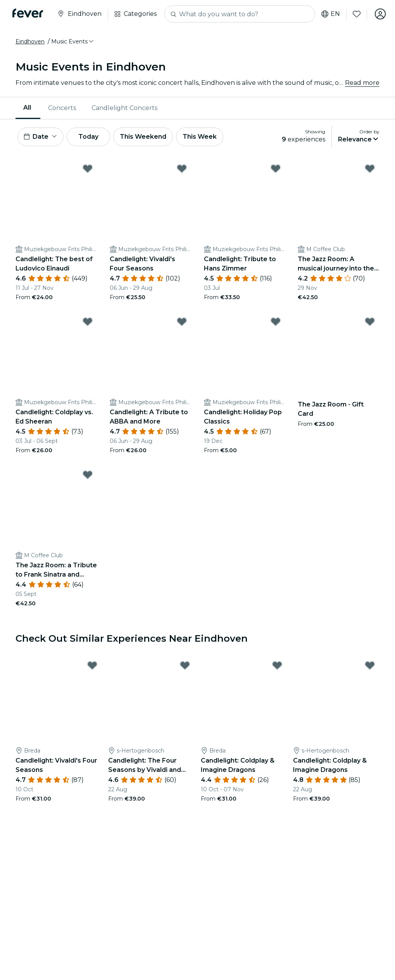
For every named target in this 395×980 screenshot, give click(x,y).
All (27, 108)
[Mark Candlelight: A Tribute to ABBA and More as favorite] (182, 322)
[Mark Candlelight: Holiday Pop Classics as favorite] (276, 322)
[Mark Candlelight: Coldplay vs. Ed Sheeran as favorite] (88, 322)
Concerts (62, 108)
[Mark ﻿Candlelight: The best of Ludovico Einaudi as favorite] (88, 169)
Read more (362, 83)
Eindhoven (30, 41)
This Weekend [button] (143, 137)
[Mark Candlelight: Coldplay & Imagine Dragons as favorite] (277, 665)
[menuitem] (28, 108)
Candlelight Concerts (124, 108)
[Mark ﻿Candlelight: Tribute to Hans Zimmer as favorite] (276, 169)
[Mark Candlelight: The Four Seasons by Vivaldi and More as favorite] (185, 665)
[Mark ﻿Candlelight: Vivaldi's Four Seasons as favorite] (182, 169)
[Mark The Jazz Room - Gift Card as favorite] (370, 322)
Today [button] (88, 137)
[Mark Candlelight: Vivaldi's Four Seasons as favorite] (92, 665)
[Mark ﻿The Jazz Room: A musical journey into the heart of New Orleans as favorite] (370, 169)
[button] (73, 41)
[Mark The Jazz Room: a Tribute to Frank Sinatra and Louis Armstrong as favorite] (88, 475)
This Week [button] (200, 137)
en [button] (331, 14)
